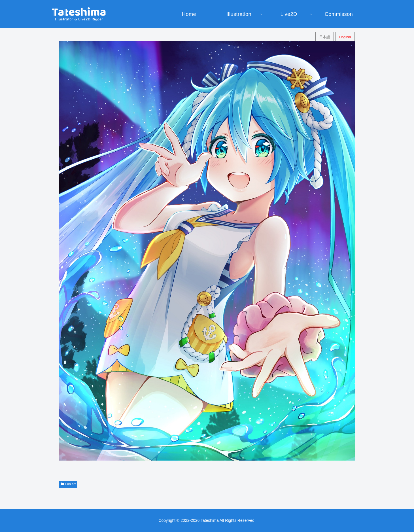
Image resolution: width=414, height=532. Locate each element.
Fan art (68, 484)
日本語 (325, 37)
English (345, 37)
